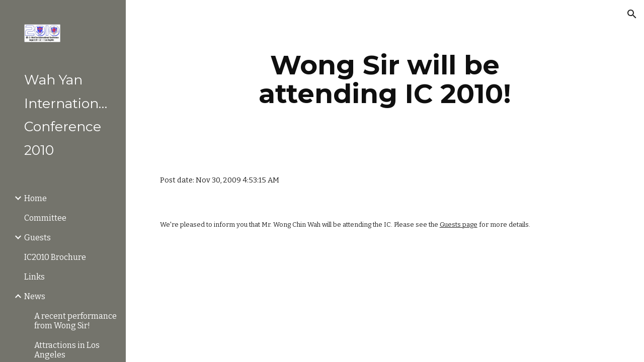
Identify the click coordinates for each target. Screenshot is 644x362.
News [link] (35, 296)
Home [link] (35, 198)
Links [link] (34, 277)
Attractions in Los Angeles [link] (67, 350)
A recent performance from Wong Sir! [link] (75, 321)
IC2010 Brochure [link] (55, 257)
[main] (385, 79)
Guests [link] (37, 238)
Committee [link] (45, 218)
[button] (632, 14)
